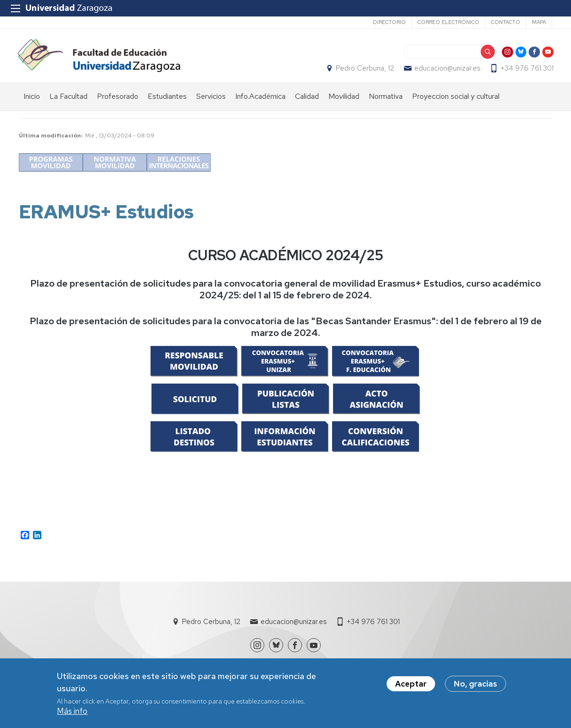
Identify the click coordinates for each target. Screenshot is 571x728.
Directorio (389, 22)
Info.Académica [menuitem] (260, 101)
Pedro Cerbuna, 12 (364, 71)
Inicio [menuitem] (32, 101)
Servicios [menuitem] (211, 101)
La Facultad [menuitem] (68, 101)
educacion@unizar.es (446, 71)
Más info (72, 712)
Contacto (506, 22)
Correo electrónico (448, 22)
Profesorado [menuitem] (118, 101)
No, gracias (476, 684)
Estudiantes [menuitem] (167, 101)
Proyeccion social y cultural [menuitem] (456, 101)
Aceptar (411, 684)
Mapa (539, 22)
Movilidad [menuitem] (344, 101)
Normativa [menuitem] (386, 101)
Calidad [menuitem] (307, 101)
